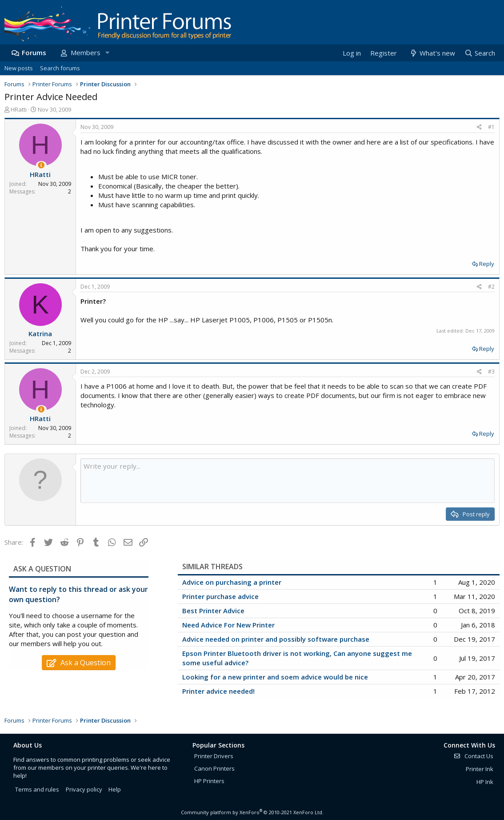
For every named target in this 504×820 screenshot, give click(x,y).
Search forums (60, 68)
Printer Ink (480, 769)
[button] (107, 53)
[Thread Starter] (41, 165)
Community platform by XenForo (252, 812)
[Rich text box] (288, 481)
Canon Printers (214, 768)
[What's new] (432, 53)
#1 (491, 127)
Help (115, 789)
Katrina (40, 334)
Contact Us (473, 756)
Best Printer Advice (213, 611)
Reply (487, 264)
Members (86, 52)
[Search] (480, 53)
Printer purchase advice (220, 596)
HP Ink (485, 782)
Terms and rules (37, 789)
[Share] (479, 127)
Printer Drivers (214, 756)
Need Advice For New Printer (228, 625)
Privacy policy (84, 789)
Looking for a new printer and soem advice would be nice (275, 677)
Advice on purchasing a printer (232, 582)
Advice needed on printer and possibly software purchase (276, 639)
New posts (19, 68)
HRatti (19, 109)
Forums (34, 52)
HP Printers (209, 781)
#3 (491, 372)
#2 (491, 287)
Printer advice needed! (218, 691)
